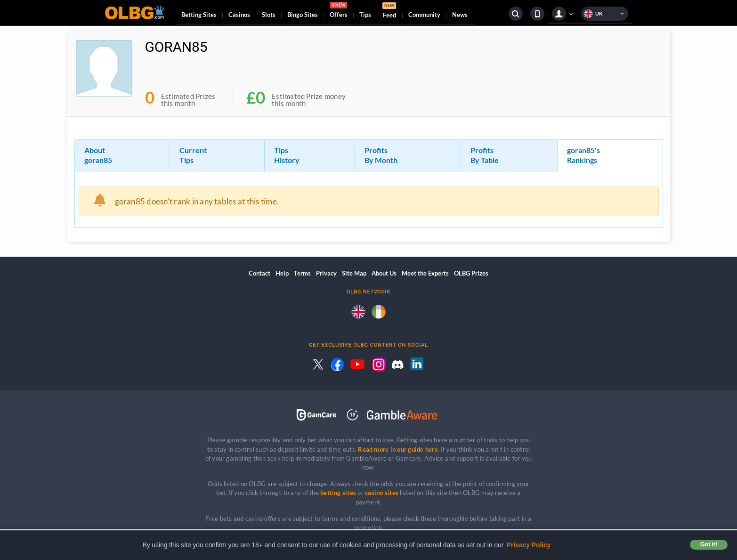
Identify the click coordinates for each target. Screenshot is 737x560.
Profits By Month (381, 155)
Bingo (303, 15)
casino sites (382, 493)
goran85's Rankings (583, 155)
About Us (384, 273)
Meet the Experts (425, 273)
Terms (302, 273)
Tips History (287, 155)
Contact (259, 273)
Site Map (354, 273)
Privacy (326, 273)
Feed (389, 12)
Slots (269, 15)
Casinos (239, 15)
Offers (339, 11)
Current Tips (193, 155)
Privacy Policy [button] (529, 545)
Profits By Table (485, 155)
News (460, 15)
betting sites (338, 493)
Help (282, 273)
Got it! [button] (709, 544)
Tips (365, 15)
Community (424, 15)
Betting (199, 15)
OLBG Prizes (471, 273)
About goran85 (98, 155)
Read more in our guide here (398, 449)
